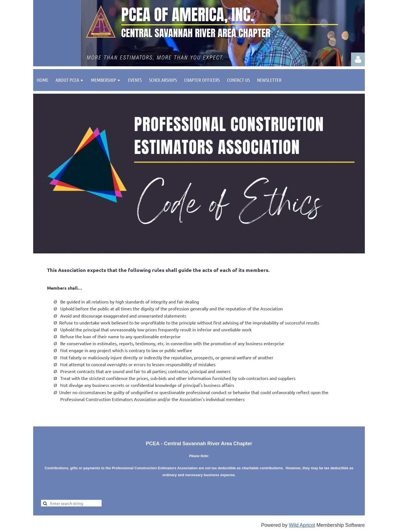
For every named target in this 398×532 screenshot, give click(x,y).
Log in (358, 59)
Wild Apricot (302, 525)
